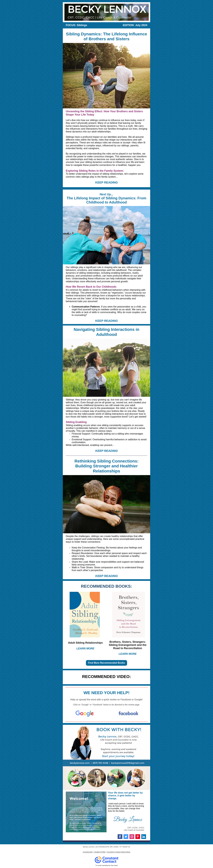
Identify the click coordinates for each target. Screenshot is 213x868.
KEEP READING (106, 182)
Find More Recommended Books (107, 663)
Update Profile (100, 852)
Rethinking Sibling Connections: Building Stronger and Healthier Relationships (106, 466)
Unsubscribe (88, 852)
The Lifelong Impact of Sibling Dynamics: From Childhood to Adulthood (106, 200)
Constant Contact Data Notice (119, 852)
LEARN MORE (85, 649)
